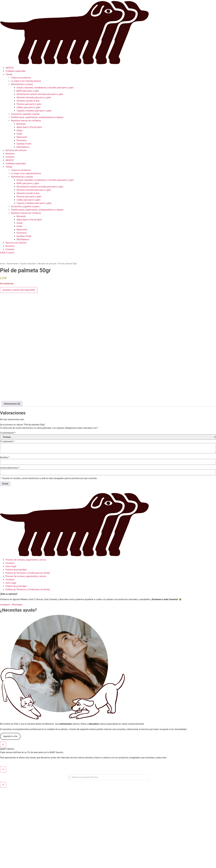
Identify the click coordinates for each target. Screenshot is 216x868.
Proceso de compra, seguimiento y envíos (26, 640)
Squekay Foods (24, 144)
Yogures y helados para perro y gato (34, 111)
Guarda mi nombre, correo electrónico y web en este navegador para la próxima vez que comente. (50, 559)
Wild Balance (23, 147)
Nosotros (10, 154)
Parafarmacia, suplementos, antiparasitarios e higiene (37, 117)
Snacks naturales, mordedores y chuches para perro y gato (45, 88)
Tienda (9, 74)
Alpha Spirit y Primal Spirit (29, 127)
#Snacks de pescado (47, 264)
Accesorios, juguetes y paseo (25, 114)
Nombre (5, 538)
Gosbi (19, 134)
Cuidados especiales (16, 71)
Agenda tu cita (10, 817)
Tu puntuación (8, 513)
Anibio (20, 130)
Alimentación (13, 264)
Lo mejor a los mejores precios (26, 81)
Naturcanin (22, 137)
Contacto (10, 157)
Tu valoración (7, 522)
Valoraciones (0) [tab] (12, 484)
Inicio (2, 264)
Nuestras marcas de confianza (26, 121)
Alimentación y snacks (22, 84)
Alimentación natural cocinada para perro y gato (40, 94)
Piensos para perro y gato (29, 104)
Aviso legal (11, 647)
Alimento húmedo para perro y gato (34, 97)
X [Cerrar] (3, 825)
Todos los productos (21, 78)
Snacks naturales (28, 264)
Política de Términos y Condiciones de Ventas (28, 654)
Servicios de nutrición (16, 150)
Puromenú (22, 140)
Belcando (21, 124)
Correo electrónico (10, 549)
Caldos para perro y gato (28, 107)
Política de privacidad (16, 650)
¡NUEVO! (10, 68)
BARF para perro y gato (28, 91)
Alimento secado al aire (28, 101)
